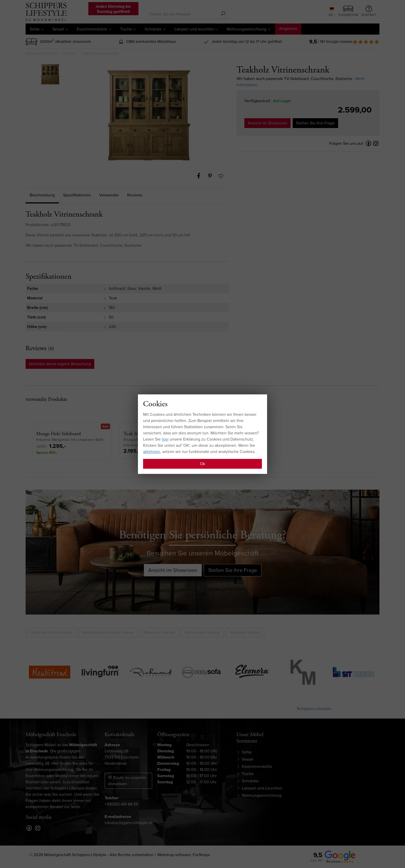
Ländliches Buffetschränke (51, 632)
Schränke (153, 29)
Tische (126, 29)
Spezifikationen (77, 195)
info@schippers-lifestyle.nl (128, 823)
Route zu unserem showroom (127, 781)
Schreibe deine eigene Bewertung (60, 364)
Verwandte (109, 195)
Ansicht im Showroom (267, 123)
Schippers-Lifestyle (314, 709)
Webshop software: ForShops (184, 855)
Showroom (348, 12)
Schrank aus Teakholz (202, 632)
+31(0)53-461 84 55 (121, 804)
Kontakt (369, 11)
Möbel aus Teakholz (159, 632)
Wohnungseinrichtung (246, 29)
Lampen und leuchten (194, 29)
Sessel (58, 29)
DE (331, 12)
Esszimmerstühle (92, 29)
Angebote (288, 29)
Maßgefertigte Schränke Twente (108, 632)
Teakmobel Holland (245, 632)
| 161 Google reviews (349, 42)
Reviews (135, 195)
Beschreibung (42, 195)
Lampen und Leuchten (262, 788)
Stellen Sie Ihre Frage (315, 123)
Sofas (35, 29)
